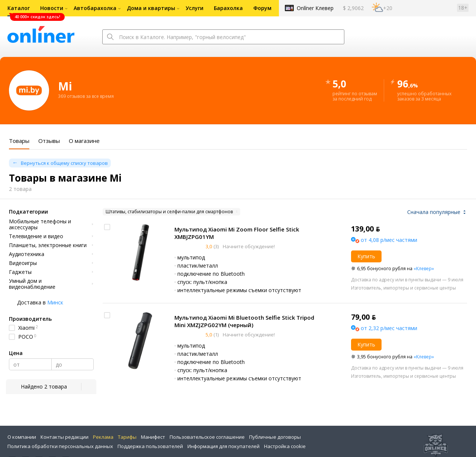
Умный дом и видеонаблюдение (32, 284)
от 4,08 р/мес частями (389, 240)
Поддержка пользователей (150, 446)
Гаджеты (20, 272)
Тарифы (127, 437)
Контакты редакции (65, 437)
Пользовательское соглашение (207, 437)
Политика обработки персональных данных (60, 446)
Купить (366, 256)
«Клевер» (424, 269)
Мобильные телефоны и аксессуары (40, 224)
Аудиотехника (27, 254)
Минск (55, 302)
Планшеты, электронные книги (48, 245)
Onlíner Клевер (315, 8)
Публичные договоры (275, 437)
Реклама (103, 437)
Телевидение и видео (36, 236)
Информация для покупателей (223, 446)
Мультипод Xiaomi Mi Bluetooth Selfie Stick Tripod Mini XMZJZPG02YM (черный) (244, 321)
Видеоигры (23, 263)
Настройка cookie (285, 446)
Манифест (153, 437)
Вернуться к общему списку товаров (64, 163)
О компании (22, 437)
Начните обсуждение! (248, 246)
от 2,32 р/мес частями (389, 328)
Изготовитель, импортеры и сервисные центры (403, 288)
